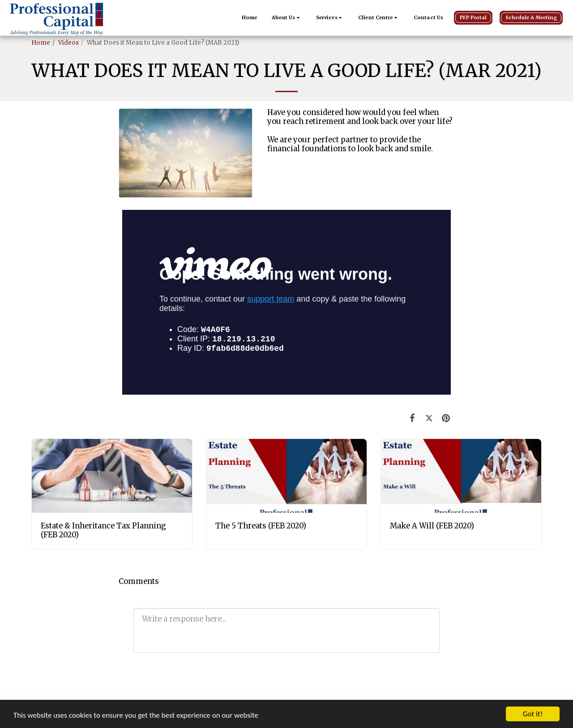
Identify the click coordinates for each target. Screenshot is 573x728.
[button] (287, 18)
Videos (68, 43)
